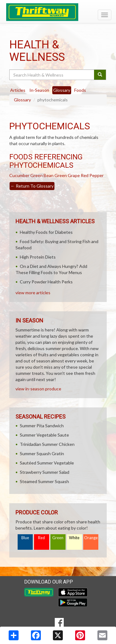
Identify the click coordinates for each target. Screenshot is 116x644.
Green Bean (42, 175)
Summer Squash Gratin (42, 453)
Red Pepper (92, 175)
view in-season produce (38, 389)
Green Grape (67, 175)
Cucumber (19, 175)
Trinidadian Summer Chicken (47, 444)
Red (41, 538)
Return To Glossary (32, 186)
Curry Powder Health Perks (46, 282)
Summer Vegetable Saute (44, 435)
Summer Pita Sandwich (42, 426)
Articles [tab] (18, 90)
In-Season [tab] (39, 90)
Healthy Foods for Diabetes (46, 232)
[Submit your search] (100, 75)
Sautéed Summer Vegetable (47, 463)
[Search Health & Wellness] (52, 75)
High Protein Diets (38, 257)
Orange (91, 538)
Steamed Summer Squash (44, 481)
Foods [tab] (80, 90)
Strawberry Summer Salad (45, 472)
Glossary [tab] (62, 90)
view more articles (33, 293)
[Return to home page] (58, 12)
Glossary (22, 100)
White (74, 538)
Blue (25, 538)
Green (58, 538)
